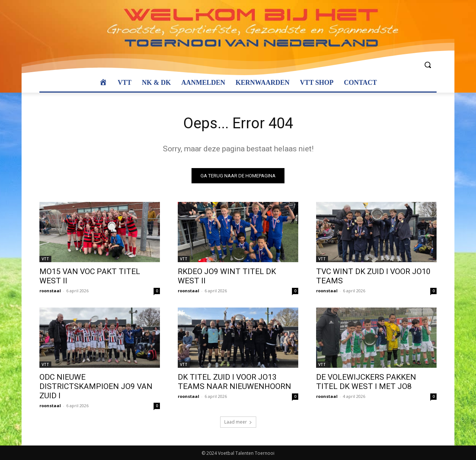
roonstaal (50, 291)
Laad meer (238, 422)
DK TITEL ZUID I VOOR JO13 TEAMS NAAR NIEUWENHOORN (234, 382)
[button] (428, 65)
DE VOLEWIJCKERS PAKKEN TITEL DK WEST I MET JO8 (366, 382)
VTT (45, 259)
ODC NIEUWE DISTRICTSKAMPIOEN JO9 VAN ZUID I (96, 386)
